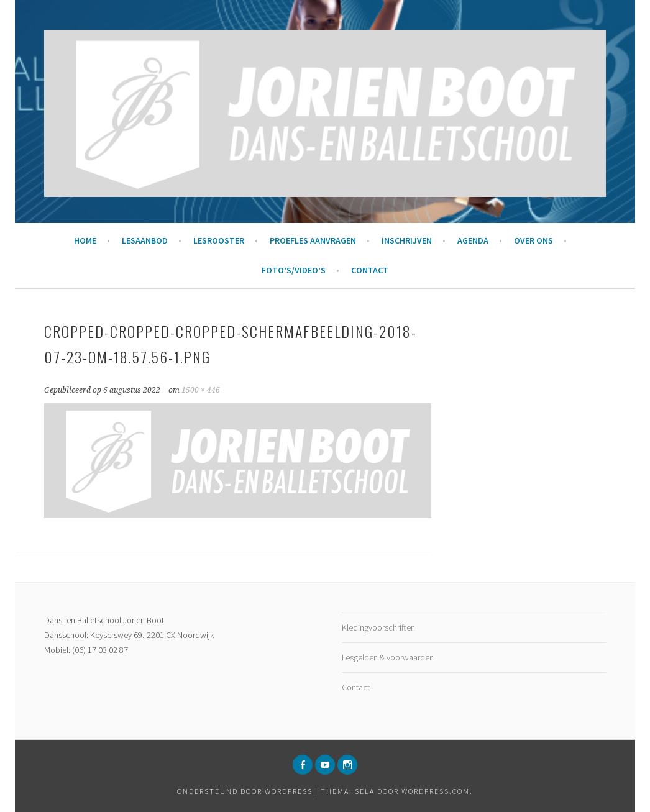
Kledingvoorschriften (378, 627)
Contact (370, 270)
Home (85, 240)
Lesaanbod (145, 240)
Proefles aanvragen (313, 240)
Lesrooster (219, 240)
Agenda (473, 240)
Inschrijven (407, 240)
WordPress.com (436, 791)
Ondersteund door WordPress (245, 791)
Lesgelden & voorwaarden (388, 657)
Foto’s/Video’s (294, 270)
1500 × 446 (201, 390)
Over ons (533, 240)
